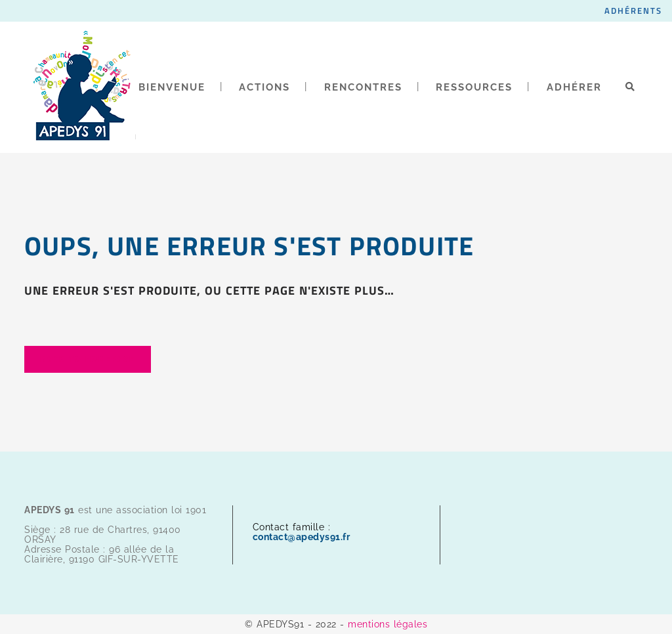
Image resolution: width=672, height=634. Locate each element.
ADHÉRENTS (633, 11)
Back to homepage (88, 359)
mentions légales (388, 624)
